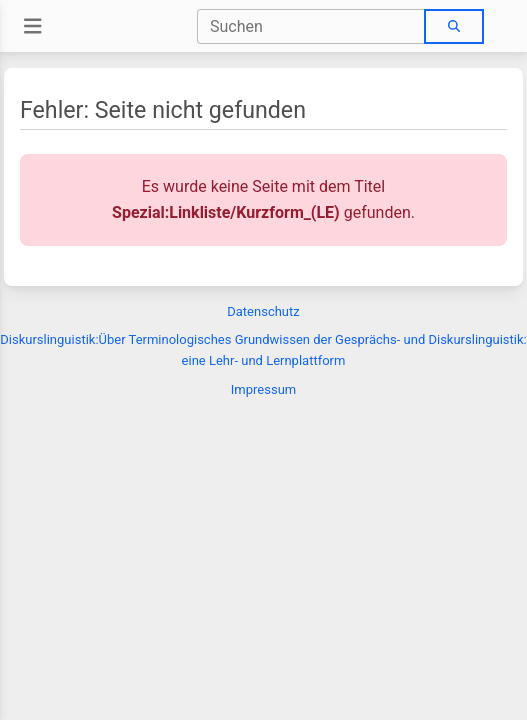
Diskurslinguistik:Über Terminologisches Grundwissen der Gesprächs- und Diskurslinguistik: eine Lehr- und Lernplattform (263, 350)
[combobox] (311, 26)
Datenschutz (263, 311)
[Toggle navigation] (33, 26)
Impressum (263, 389)
